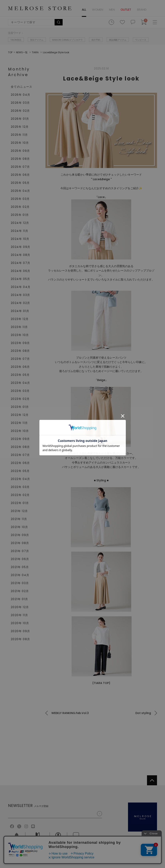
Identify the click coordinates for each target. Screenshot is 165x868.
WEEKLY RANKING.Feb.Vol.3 (70, 713)
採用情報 (58, 838)
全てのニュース (22, 87)
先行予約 (96, 40)
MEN (112, 10)
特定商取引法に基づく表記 (74, 852)
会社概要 (17, 838)
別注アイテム (37, 40)
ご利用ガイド (38, 838)
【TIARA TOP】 (101, 683)
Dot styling (143, 713)
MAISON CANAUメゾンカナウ (67, 40)
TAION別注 (16, 40)
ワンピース (141, 40)
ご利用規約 (15, 852)
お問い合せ (76, 838)
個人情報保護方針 (40, 852)
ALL (84, 10)
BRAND (142, 10)
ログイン (154, 10)
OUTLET (126, 10)
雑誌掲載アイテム (118, 40)
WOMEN (98, 10)
